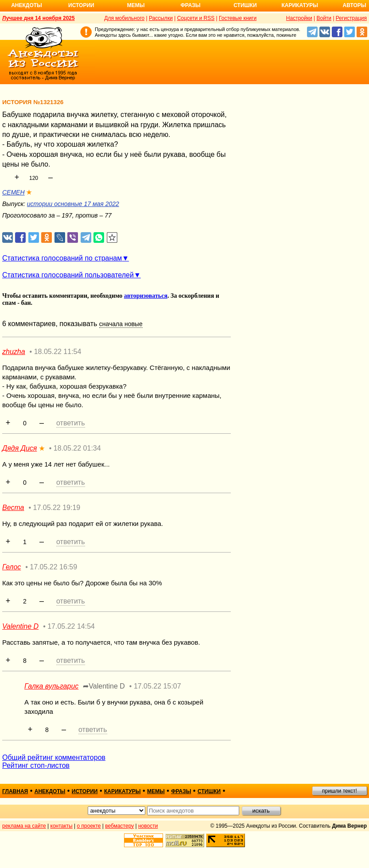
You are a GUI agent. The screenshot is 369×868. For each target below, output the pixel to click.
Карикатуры (300, 5)
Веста (13, 508)
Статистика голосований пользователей (68, 275)
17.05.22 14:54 (71, 626)
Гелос (12, 567)
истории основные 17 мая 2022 (73, 204)
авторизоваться (146, 296)
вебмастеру (119, 826)
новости (148, 826)
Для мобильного (124, 18)
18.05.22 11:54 (58, 352)
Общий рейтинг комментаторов (54, 757)
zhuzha (14, 352)
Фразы (190, 5)
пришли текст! (340, 791)
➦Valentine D (104, 686)
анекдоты (50, 791)
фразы (181, 791)
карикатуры (122, 791)
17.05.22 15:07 (157, 686)
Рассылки (161, 18)
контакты (62, 826)
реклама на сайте (24, 826)
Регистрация (351, 18)
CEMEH (14, 192)
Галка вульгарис (51, 686)
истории (85, 791)
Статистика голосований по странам (62, 258)
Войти (324, 18)
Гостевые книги (238, 18)
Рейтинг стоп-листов (36, 765)
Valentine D (20, 626)
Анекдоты (27, 5)
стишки (209, 791)
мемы (156, 791)
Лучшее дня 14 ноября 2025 (39, 18)
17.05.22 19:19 (56, 508)
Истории (81, 5)
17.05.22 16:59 (53, 567)
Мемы (136, 5)
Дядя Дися (19, 448)
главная (15, 791)
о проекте (89, 826)
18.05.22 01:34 (77, 448)
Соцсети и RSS (196, 18)
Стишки (245, 5)
